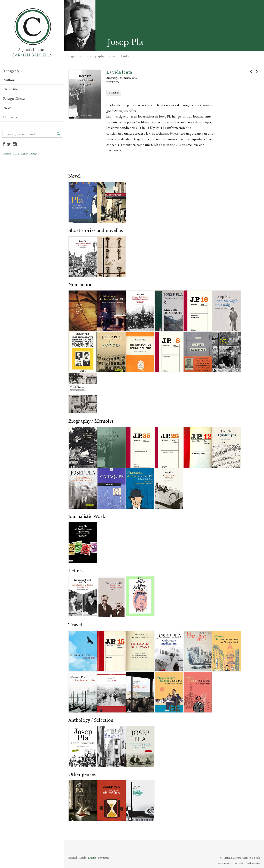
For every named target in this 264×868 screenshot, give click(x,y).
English (25, 154)
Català (16, 154)
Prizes (113, 56)
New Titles (11, 89)
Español (7, 154)
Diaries (115, 92)
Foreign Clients (14, 98)
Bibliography (95, 56)
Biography (74, 56)
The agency (13, 71)
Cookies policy (253, 863)
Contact (10, 117)
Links (125, 56)
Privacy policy (238, 863)
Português (35, 154)
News (7, 108)
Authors (9, 80)
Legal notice (224, 863)
